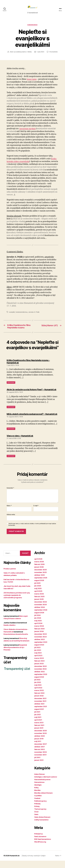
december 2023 (41, 641)
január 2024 (39, 639)
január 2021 (39, 735)
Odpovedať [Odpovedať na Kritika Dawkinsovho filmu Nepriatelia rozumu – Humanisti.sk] (11, 386)
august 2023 (39, 652)
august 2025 (39, 588)
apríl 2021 (38, 727)
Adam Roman (39, 781)
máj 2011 (38, 749)
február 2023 (39, 668)
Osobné (37, 806)
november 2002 (41, 759)
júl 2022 (37, 687)
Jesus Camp (32, 80)
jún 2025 (38, 593)
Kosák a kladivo (9, 632)
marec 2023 (39, 666)
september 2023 (41, 649)
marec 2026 (39, 569)
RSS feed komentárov (43, 846)
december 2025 (41, 577)
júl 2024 (37, 623)
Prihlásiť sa (39, 841)
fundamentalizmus (22, 313)
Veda (36, 822)
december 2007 (41, 751)
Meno (9, 513)
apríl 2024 (38, 631)
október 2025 (39, 582)
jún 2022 (38, 690)
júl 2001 (37, 765)
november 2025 (40, 580)
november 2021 (40, 708)
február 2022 (39, 700)
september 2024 (41, 617)
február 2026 (39, 572)
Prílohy (37, 814)
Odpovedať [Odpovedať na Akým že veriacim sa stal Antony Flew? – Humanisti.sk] (11, 412)
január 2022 (39, 703)
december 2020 (41, 738)
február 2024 (39, 636)
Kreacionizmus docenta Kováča (16, 641)
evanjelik (12, 313)
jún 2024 (38, 625)
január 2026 (39, 574)
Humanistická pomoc (42, 787)
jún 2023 (38, 657)
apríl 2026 (38, 566)
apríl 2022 (38, 695)
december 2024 (41, 609)
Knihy (36, 795)
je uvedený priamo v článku (23, 52)
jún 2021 (38, 722)
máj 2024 (38, 628)
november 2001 (40, 762)
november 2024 (40, 612)
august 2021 (39, 716)
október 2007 (40, 754)
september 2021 (41, 714)
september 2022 (41, 682)
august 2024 (39, 620)
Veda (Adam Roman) (42, 824)
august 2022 (39, 684)
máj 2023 (38, 660)
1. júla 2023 (41, 52)
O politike (38, 803)
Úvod (36, 819)
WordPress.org (40, 849)
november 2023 (40, 644)
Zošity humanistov (41, 827)
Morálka (37, 798)
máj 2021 (38, 725)
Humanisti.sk (15, 863)
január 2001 (39, 767)
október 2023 (39, 647)
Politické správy (40, 808)
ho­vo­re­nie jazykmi (28, 129)
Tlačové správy (40, 816)
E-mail (36, 513)
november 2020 (41, 741)
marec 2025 (39, 601)
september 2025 (41, 585)
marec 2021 (39, 730)
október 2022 (39, 679)
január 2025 (39, 607)
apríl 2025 (38, 598)
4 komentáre (54, 52)
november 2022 (40, 676)
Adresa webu (11, 522)
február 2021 (39, 733)
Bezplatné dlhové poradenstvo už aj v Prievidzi (15, 655)
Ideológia (38, 792)
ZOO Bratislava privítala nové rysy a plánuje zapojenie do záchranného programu (17, 602)
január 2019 (39, 746)
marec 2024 (39, 633)
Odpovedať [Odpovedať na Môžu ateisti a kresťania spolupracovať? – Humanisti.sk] (11, 436)
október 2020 (40, 743)
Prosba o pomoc (10, 576)
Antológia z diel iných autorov (46, 784)
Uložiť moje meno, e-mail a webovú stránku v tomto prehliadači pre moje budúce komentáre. (32, 532)
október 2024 (39, 615)
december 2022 (40, 674)
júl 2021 (37, 719)
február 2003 (39, 757)
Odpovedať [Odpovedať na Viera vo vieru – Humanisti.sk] (11, 463)
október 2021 (39, 711)
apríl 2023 (38, 663)
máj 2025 (38, 596)
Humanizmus (32, 26)
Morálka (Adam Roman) (43, 800)
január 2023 (39, 671)
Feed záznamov (40, 844)
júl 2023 (37, 655)
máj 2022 (38, 692)
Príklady (37, 811)
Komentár (10, 495)
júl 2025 (37, 590)
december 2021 (40, 706)
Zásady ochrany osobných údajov (34, 863)
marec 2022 (39, 698)
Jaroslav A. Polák (34, 313)
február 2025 (39, 604)
